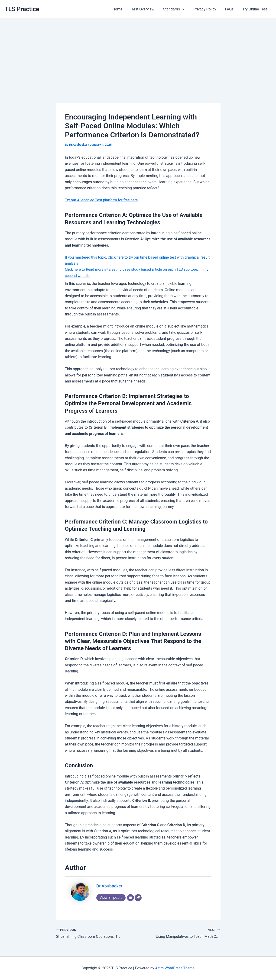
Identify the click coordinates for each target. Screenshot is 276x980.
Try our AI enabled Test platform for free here (102, 200)
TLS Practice (22, 9)
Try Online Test (255, 9)
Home (125, 9)
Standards (179, 9)
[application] (187, 9)
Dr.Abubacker (110, 886)
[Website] (138, 898)
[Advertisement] (138, 54)
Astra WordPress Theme (175, 968)
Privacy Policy (208, 9)
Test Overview (149, 9)
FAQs (231, 9)
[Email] (130, 898)
